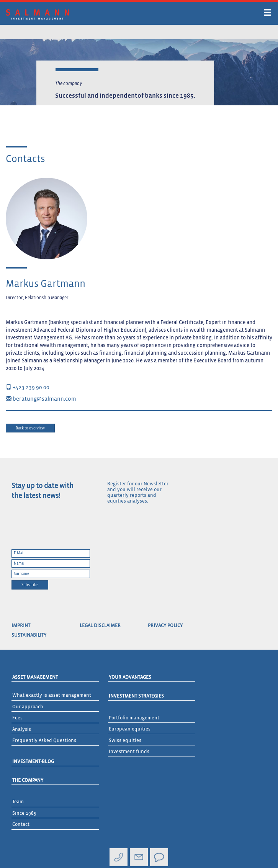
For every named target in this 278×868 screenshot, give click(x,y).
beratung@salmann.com (41, 399)
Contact (21, 825)
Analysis (22, 730)
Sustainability (29, 635)
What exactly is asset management (52, 695)
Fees (17, 718)
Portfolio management (134, 718)
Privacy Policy (165, 626)
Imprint (21, 626)
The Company (28, 780)
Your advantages (130, 677)
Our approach (28, 707)
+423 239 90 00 (28, 387)
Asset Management (35, 677)
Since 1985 (24, 813)
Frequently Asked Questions (44, 741)
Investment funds (129, 752)
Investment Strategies (136, 696)
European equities (130, 729)
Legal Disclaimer (100, 626)
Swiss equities (125, 741)
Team (18, 802)
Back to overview (30, 428)
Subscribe (30, 585)
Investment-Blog (33, 762)
